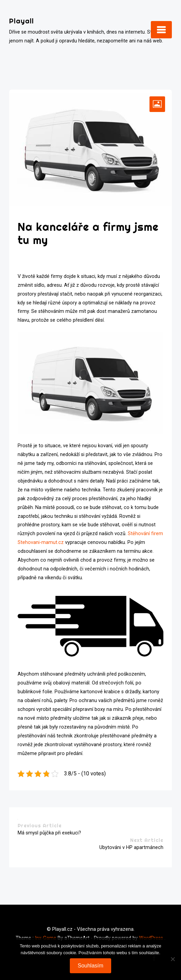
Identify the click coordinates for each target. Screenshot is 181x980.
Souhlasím (90, 966)
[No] (173, 959)
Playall (22, 21)
